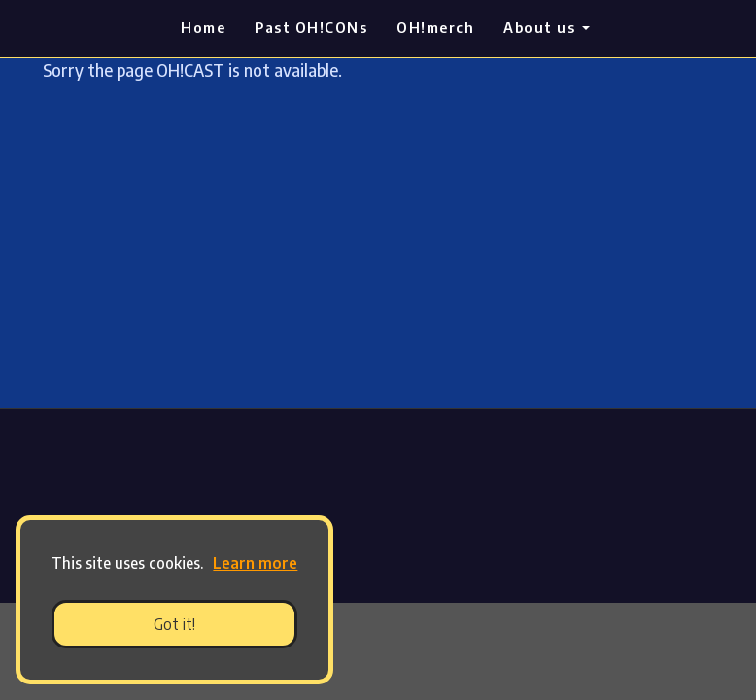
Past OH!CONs (311, 27)
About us (547, 27)
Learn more (255, 563)
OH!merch (435, 27)
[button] (210, 566)
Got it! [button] (174, 624)
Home (203, 27)
